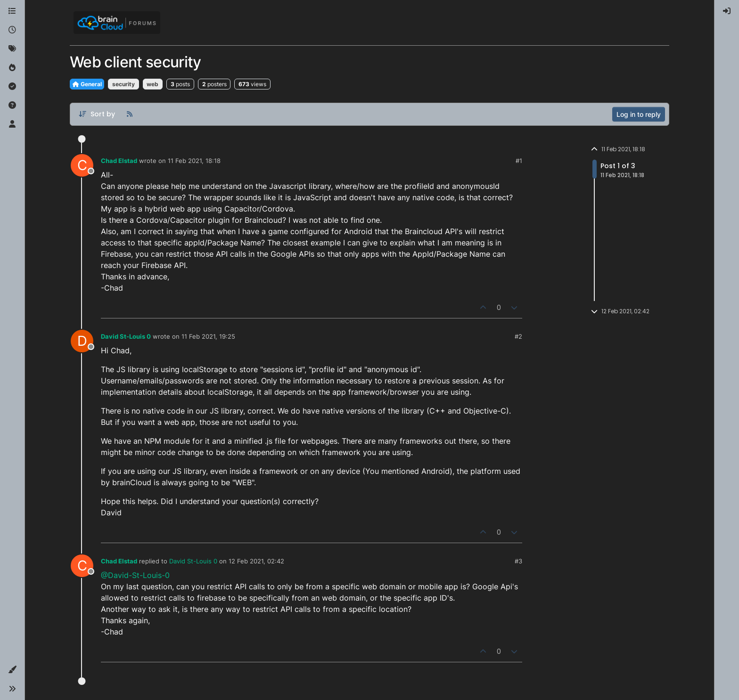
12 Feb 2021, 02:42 (256, 561)
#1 (519, 161)
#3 (518, 561)
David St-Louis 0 (126, 336)
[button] (12, 670)
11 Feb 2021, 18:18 (194, 161)
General (87, 84)
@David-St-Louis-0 (135, 575)
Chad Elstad (119, 161)
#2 (518, 336)
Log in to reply (639, 114)
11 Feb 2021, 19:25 (208, 336)
